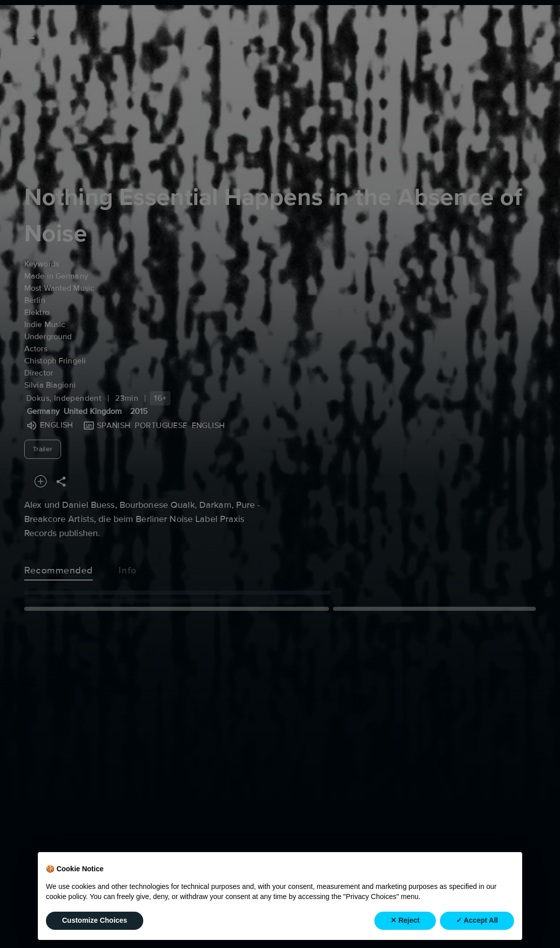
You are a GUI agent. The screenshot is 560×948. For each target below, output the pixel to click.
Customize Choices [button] (95, 920)
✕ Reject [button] (405, 920)
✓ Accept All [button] (477, 920)
